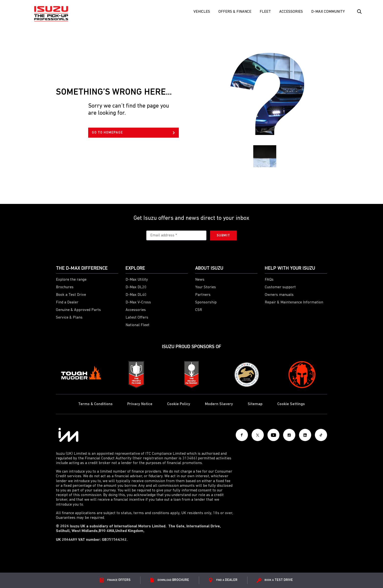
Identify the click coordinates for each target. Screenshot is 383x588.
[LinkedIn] (305, 435)
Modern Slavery (219, 404)
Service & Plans (69, 318)
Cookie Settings (291, 404)
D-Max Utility (137, 280)
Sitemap (255, 404)
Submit (223, 236)
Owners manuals (279, 295)
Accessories (291, 12)
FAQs (269, 280)
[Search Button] (359, 12)
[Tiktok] (321, 435)
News (200, 280)
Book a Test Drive (71, 295)
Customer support (280, 287)
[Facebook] (242, 435)
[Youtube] (273, 435)
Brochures (65, 287)
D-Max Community (328, 12)
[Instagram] (289, 435)
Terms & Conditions (95, 404)
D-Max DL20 (136, 287)
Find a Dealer (67, 302)
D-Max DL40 (136, 295)
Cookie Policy (179, 404)
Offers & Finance (235, 12)
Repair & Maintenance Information (294, 302)
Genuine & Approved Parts (78, 310)
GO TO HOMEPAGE (133, 133)
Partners (203, 295)
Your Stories (206, 287)
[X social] (257, 435)
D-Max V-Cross (138, 302)
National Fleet (138, 325)
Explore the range (71, 280)
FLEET (265, 12)
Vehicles (202, 12)
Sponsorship (206, 302)
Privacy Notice (140, 404)
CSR (199, 310)
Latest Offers (137, 318)
